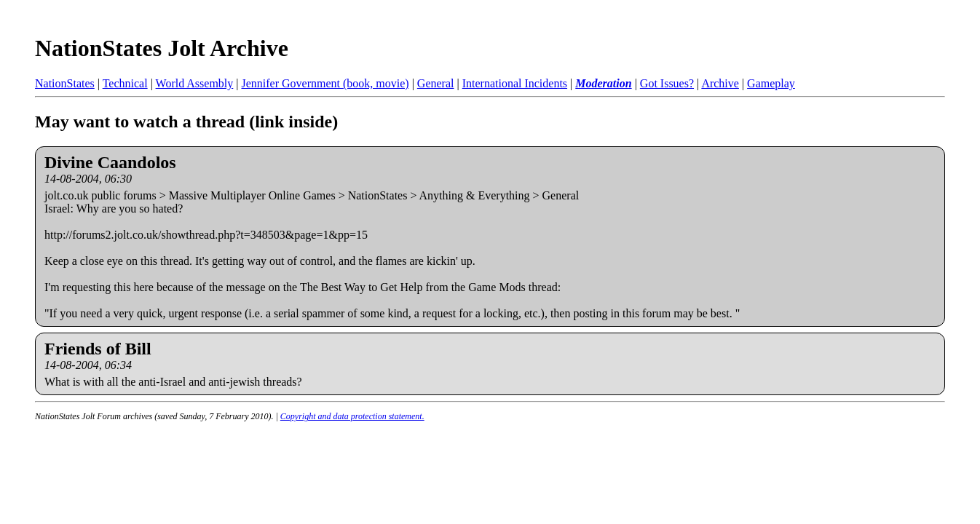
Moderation (603, 83)
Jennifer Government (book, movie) (325, 83)
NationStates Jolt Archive (162, 48)
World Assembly (195, 83)
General (436, 83)
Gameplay (771, 83)
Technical (125, 83)
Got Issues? (667, 83)
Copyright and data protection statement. (352, 416)
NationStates (65, 83)
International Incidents (515, 83)
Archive (720, 83)
